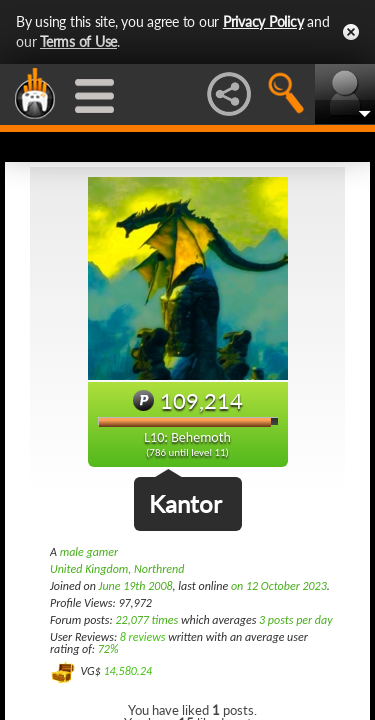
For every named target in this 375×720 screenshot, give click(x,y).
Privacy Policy (263, 21)
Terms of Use (78, 41)
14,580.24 (127, 671)
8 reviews (143, 637)
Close (351, 32)
